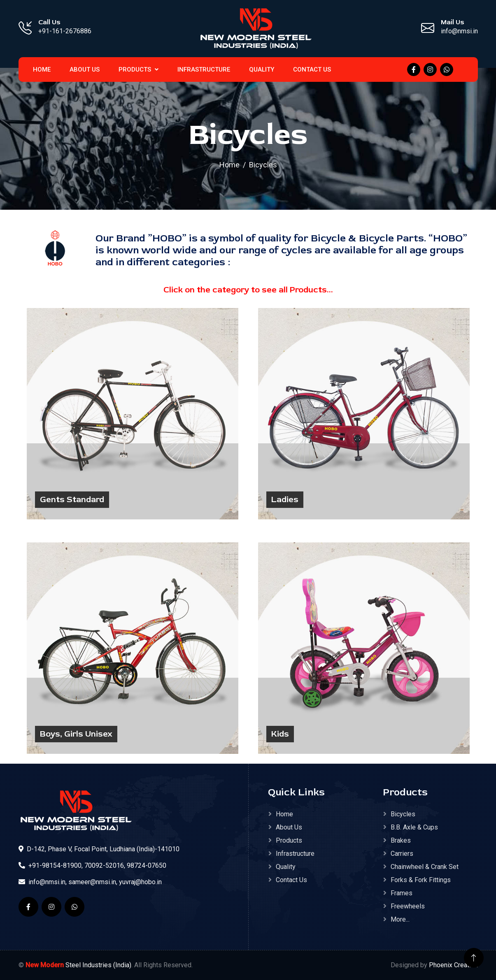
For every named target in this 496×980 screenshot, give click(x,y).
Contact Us (312, 70)
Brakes (401, 840)
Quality (262, 70)
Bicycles (403, 814)
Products (139, 70)
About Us (85, 70)
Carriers (402, 854)
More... (400, 919)
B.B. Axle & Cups (414, 827)
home (42, 70)
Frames (402, 893)
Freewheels (408, 906)
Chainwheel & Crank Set (425, 867)
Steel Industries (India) (78, 965)
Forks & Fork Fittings (421, 880)
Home (229, 165)
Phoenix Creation (453, 965)
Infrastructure (204, 70)
